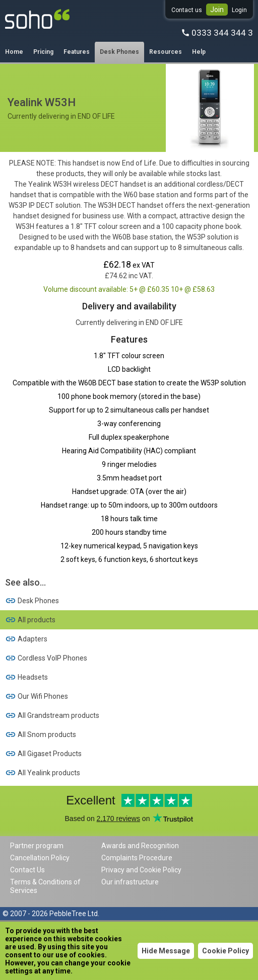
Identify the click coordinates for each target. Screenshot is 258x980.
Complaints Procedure (137, 858)
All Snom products (41, 734)
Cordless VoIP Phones (46, 658)
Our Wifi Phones (37, 696)
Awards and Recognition (140, 846)
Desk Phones (119, 52)
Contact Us (27, 870)
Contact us (187, 10)
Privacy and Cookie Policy (141, 870)
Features (77, 52)
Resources (166, 52)
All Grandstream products (52, 715)
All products (30, 620)
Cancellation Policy (40, 858)
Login (239, 10)
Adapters (26, 639)
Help (199, 52)
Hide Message (166, 951)
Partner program (37, 846)
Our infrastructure (130, 882)
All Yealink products (43, 773)
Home (14, 52)
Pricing (43, 52)
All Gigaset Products (43, 754)
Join (217, 10)
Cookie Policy (225, 951)
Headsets (26, 677)
